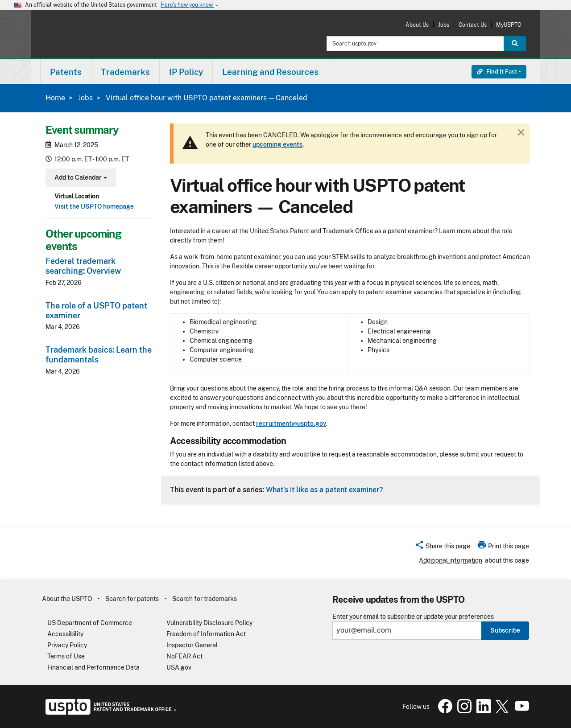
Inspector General (192, 645)
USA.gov (179, 667)
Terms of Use (66, 656)
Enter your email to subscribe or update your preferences (413, 617)
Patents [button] (66, 72)
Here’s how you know (190, 5)
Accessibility (65, 634)
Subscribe (505, 630)
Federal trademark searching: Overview (83, 266)
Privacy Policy (67, 645)
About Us (417, 25)
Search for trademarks (205, 599)
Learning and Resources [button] (270, 72)
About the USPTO (67, 599)
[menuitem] (66, 72)
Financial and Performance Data (93, 667)
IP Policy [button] (186, 72)
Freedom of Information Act (206, 634)
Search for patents (132, 599)
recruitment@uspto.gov (291, 424)
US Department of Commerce (90, 623)
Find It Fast (497, 72)
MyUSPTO (509, 25)
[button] (442, 547)
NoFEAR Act (184, 656)
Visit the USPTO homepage (94, 206)
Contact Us (473, 25)
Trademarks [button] (125, 72)
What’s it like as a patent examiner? (324, 489)
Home (55, 98)
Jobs (444, 25)
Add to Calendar (80, 179)
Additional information (451, 560)
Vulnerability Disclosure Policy (209, 623)
